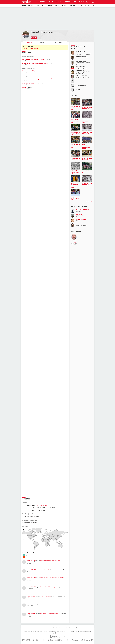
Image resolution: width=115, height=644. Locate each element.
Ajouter (34, 38)
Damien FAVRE (80, 224)
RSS (37, 632)
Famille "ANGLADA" (81, 85)
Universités (57, 5)
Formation (45, 632)
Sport (51, 2)
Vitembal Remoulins (45, 570)
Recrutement (62, 632)
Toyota (24, 87)
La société (50, 632)
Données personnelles (70, 632)
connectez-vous (57, 47)
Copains (60, 42)
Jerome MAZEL (74, 241)
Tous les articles (56, 632)
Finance (67, 2)
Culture (59, 2)
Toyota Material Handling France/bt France (50, 561)
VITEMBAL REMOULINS (29, 83)
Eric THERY (79, 215)
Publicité (41, 632)
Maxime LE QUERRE (81, 219)
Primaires (50, 5)
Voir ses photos (89, 202)
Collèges (44, 5)
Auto (74, 2)
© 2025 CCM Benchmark (61, 633)
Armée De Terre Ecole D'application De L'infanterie (37, 79)
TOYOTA (78, 90)
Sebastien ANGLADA (81, 76)
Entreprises (65, 5)
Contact (34, 632)
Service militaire (74, 5)
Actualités (42, 2)
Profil (31, 42)
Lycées (38, 5)
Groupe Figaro (52, 633)
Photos (44, 42)
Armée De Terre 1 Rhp (29, 71)
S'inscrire (24, 5)
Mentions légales (88, 632)
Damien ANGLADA (81, 56)
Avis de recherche (86, 5)
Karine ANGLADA (80, 51)
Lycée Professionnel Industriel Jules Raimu (35, 63)
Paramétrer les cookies (80, 632)
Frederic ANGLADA (31, 561)
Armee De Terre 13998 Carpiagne (32, 75)
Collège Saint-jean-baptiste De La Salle (34, 59)
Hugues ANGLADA (81, 67)
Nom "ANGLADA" (80, 81)
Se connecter (32, 5)
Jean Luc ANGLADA (81, 61)
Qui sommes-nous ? (28, 632)
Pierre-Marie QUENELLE (82, 210)
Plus (81, 2)
